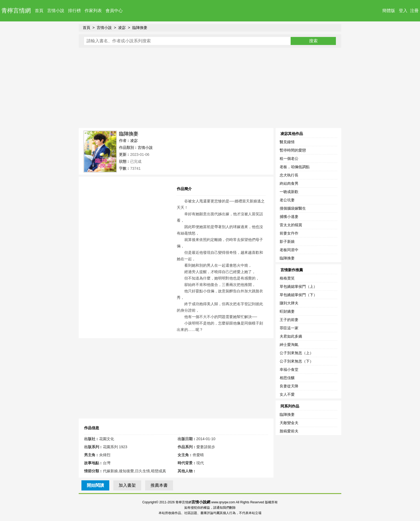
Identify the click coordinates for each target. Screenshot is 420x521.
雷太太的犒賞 (291, 225)
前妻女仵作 (289, 233)
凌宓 (122, 28)
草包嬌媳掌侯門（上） (298, 286)
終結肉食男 (289, 183)
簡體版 (389, 11)
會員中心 (114, 11)
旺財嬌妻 (287, 311)
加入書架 (127, 485)
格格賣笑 (287, 278)
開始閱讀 (95, 485)
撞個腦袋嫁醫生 (293, 208)
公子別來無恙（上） (297, 353)
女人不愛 (287, 394)
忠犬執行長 (289, 175)
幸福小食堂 (289, 369)
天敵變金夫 (289, 423)
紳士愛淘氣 (289, 345)
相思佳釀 (287, 378)
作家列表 (93, 11)
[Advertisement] (210, 88)
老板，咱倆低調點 (295, 167)
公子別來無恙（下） (297, 361)
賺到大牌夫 (289, 303)
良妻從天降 (289, 386)
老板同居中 (289, 250)
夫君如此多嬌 (291, 336)
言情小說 (56, 11)
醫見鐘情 (287, 142)
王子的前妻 (289, 320)
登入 (403, 11)
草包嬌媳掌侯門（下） (298, 295)
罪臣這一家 (289, 328)
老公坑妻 (287, 200)
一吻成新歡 (289, 192)
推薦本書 (159, 485)
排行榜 (74, 11)
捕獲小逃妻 (289, 217)
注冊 (414, 11)
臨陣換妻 (140, 28)
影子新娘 (287, 241)
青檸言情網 (16, 11)
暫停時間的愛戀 (293, 150)
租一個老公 (289, 158)
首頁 (39, 11)
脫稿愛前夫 (289, 431)
